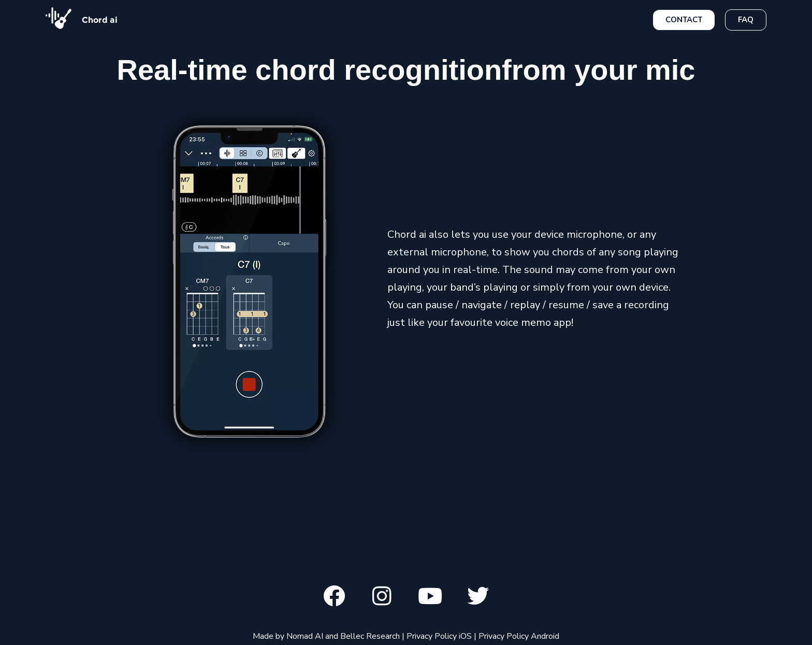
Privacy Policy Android (519, 636)
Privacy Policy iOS (439, 636)
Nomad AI (305, 636)
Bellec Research (370, 636)
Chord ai (100, 20)
